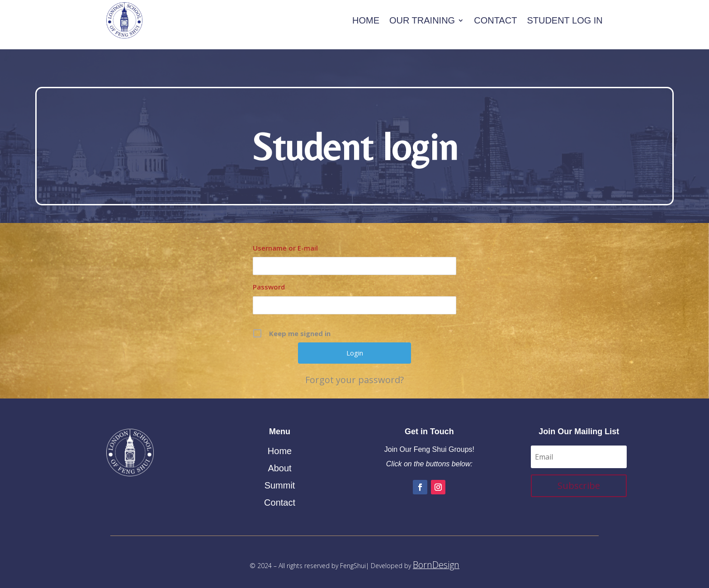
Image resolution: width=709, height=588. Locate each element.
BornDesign (436, 560)
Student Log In (565, 20)
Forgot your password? (354, 375)
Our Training (422, 20)
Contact (495, 20)
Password (269, 282)
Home (366, 20)
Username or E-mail (285, 243)
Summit (280, 481)
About (279, 464)
